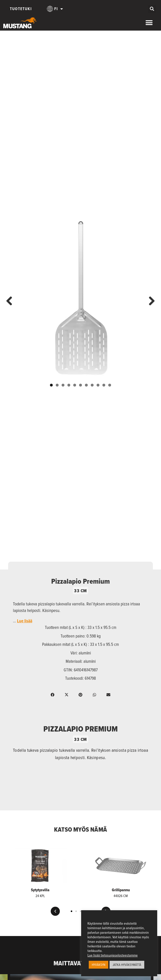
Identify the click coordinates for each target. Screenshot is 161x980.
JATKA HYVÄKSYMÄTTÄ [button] (127, 965)
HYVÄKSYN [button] (99, 965)
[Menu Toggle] (149, 23)
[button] (152, 9)
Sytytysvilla (40, 890)
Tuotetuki (21, 9)
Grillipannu (121, 890)
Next (150, 301)
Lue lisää (25, 621)
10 (104, 385)
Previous (11, 301)
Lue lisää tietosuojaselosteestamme (113, 955)
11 (110, 385)
